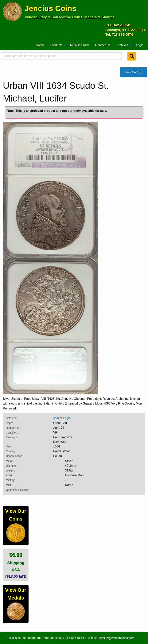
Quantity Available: (17, 490)
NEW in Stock (80, 45)
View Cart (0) (133, 72)
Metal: (10, 461)
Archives (122, 45)
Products (56, 45)
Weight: (10, 471)
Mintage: (11, 480)
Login (140, 45)
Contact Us (103, 45)
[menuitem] (5, 44)
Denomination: (14, 456)
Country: (11, 451)
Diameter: (12, 466)
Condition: (12, 433)
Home (40, 45)
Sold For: (11, 418)
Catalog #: (12, 437)
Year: (9, 447)
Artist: (9, 475)
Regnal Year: (14, 428)
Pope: (9, 423)
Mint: (9, 485)
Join (56, 418)
